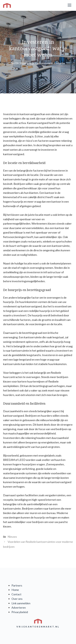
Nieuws (12, 537)
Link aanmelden (21, 603)
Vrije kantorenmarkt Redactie (47, 63)
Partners (17, 585)
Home (15, 590)
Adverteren (19, 608)
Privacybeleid (20, 612)
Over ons (17, 599)
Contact (16, 594)
